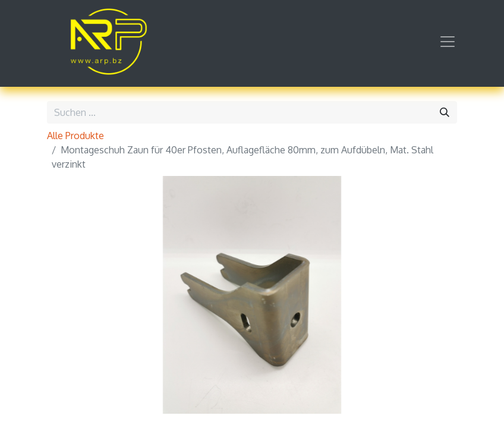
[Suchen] (445, 112)
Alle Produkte (75, 136)
